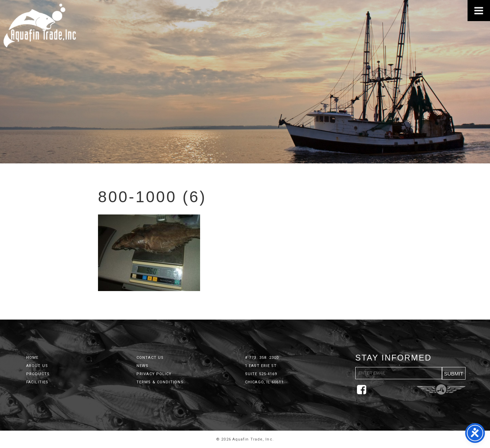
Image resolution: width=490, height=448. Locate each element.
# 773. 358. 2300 (262, 358)
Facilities (37, 382)
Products (38, 374)
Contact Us (150, 358)
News (142, 366)
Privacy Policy (154, 374)
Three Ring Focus (441, 389)
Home (32, 358)
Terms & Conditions (160, 382)
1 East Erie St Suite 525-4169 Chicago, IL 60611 (264, 374)
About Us (37, 366)
